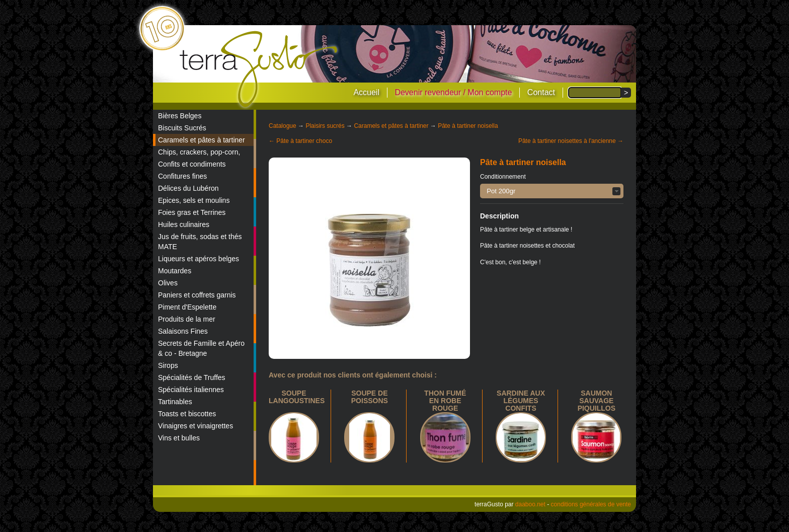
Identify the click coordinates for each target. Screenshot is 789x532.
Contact (541, 92)
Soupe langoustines (297, 397)
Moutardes (175, 271)
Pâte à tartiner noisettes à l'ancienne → (571, 141)
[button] (552, 191)
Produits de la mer (187, 319)
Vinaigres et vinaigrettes (195, 426)
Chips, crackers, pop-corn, (199, 152)
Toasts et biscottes (187, 414)
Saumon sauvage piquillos (597, 401)
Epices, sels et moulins (194, 200)
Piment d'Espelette (187, 307)
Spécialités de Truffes (192, 377)
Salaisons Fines (183, 331)
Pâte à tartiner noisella (468, 126)
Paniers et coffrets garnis (197, 295)
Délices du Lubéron (188, 188)
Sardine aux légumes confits (521, 401)
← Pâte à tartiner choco (300, 141)
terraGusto (259, 69)
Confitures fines (182, 176)
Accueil (366, 92)
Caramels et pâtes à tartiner (202, 140)
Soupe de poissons (370, 397)
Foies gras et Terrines (192, 212)
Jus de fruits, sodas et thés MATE (200, 242)
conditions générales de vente (591, 504)
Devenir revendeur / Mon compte (453, 92)
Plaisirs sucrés (325, 126)
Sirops (168, 365)
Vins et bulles (179, 438)
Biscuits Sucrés (182, 128)
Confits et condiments (192, 164)
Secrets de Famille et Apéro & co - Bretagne (201, 348)
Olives (168, 283)
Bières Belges (180, 116)
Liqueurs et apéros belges (199, 259)
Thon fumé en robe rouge (445, 401)
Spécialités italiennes (191, 390)
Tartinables (175, 402)
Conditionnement (503, 177)
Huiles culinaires (184, 224)
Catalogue (283, 126)
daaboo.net (530, 504)
